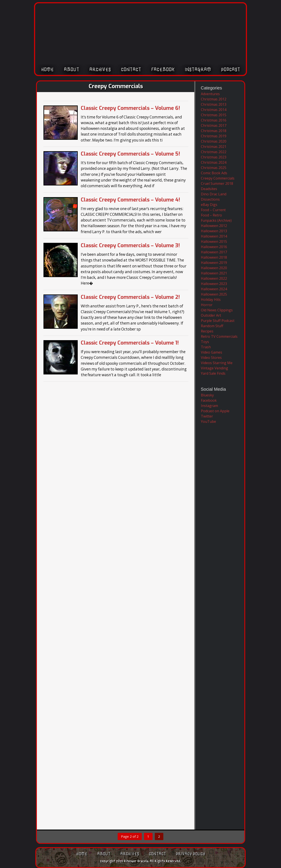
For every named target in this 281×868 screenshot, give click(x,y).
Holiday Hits (211, 300)
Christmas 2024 (214, 162)
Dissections (210, 199)
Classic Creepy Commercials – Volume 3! (130, 245)
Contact (131, 70)
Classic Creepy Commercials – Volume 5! (130, 154)
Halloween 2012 (214, 226)
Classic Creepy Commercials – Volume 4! (130, 200)
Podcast (231, 70)
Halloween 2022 (214, 278)
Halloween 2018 (214, 257)
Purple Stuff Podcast (218, 321)
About (72, 70)
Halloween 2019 (214, 263)
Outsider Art (211, 315)
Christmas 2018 (214, 131)
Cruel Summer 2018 (217, 183)
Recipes (207, 331)
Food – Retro (211, 215)
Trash (206, 347)
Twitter (207, 416)
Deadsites (209, 189)
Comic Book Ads (214, 173)
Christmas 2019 (214, 136)
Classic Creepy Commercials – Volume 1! (130, 343)
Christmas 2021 (214, 147)
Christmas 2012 (214, 99)
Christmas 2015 (214, 115)
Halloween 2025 (214, 294)
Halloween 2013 (214, 231)
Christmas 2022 (214, 152)
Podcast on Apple (215, 411)
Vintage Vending (214, 368)
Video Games (212, 352)
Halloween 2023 (214, 284)
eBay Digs (209, 205)
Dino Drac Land (214, 194)
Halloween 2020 (214, 268)
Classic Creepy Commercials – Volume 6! (130, 108)
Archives (100, 70)
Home (47, 70)
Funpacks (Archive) (216, 220)
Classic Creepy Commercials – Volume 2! (130, 297)
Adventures (210, 94)
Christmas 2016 (214, 120)
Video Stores (211, 358)
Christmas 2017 (214, 125)
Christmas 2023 (214, 157)
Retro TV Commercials (219, 336)
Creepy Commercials (218, 178)
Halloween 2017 (214, 252)
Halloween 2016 (214, 247)
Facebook (163, 70)
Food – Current (213, 210)
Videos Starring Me (217, 363)
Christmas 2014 (214, 110)
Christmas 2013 (214, 104)
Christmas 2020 (214, 141)
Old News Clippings (217, 310)
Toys (205, 342)
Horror (207, 305)
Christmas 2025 (214, 168)
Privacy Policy (191, 854)
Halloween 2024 (214, 289)
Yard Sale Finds (213, 373)
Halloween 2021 (214, 273)
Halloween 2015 (214, 242)
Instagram (198, 70)
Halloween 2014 (214, 236)
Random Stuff (212, 326)
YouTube (208, 421)
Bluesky (207, 395)
